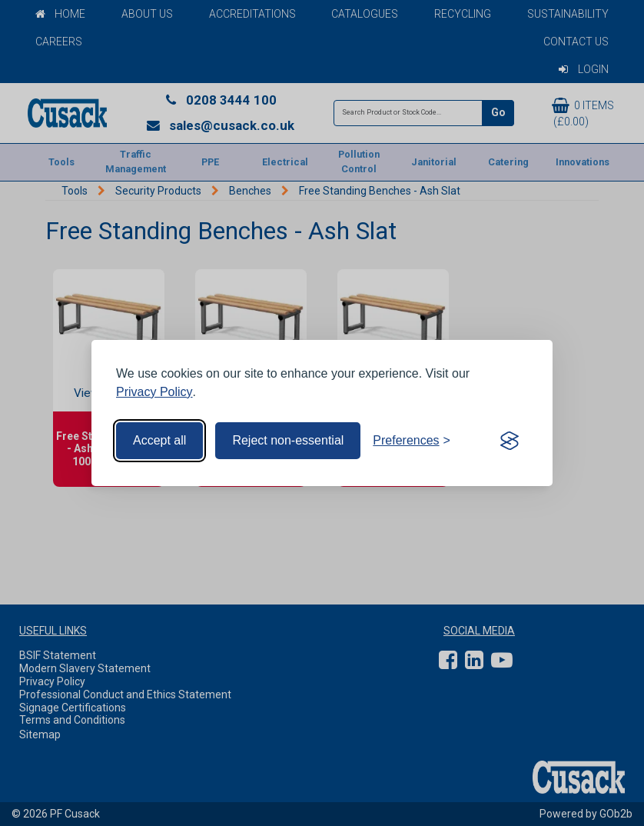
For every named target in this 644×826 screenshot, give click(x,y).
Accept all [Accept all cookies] (159, 440)
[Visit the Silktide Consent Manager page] (510, 441)
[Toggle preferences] (412, 441)
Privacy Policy (154, 392)
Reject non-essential (288, 440)
